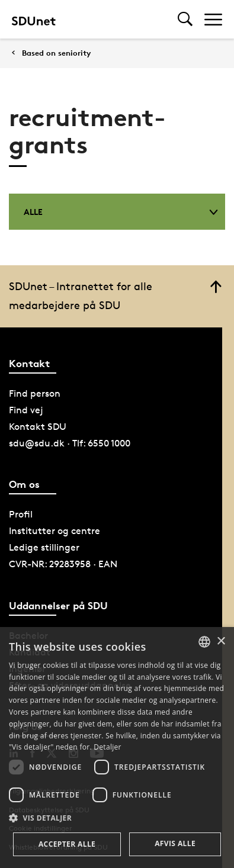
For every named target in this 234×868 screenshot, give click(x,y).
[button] (117, 818)
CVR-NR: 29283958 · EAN (63, 564)
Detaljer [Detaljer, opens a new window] (108, 747)
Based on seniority (56, 53)
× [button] (221, 642)
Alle (121, 212)
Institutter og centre (55, 531)
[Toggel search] (185, 19)
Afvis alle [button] (175, 843)
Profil (21, 514)
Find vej (26, 410)
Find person (35, 393)
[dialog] (117, 748)
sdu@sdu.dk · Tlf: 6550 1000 (70, 443)
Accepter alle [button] (67, 844)
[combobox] (204, 642)
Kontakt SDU (38, 427)
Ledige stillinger (44, 547)
